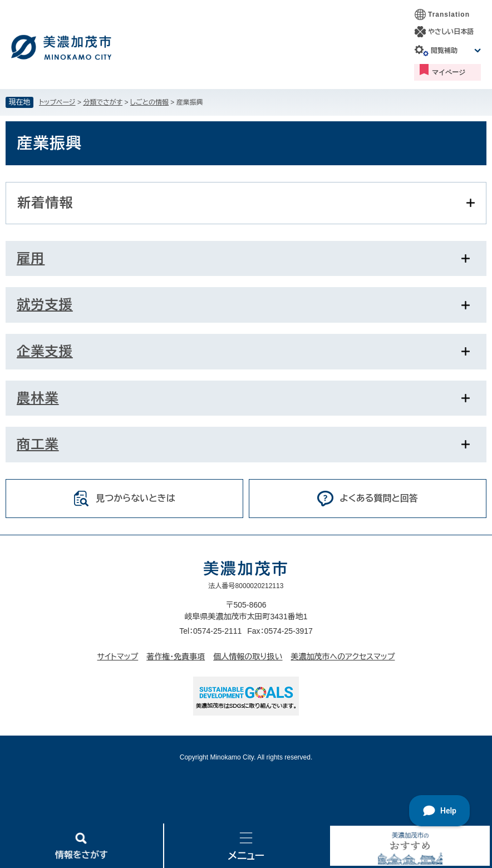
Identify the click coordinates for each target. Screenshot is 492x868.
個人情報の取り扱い (248, 657)
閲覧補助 (444, 51)
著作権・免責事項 (176, 657)
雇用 (31, 258)
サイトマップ (118, 657)
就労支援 (45, 305)
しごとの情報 (149, 102)
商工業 (38, 444)
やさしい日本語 (451, 32)
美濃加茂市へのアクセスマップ (343, 657)
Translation (449, 14)
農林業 (38, 398)
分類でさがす (103, 102)
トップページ (57, 102)
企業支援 (45, 351)
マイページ (449, 72)
